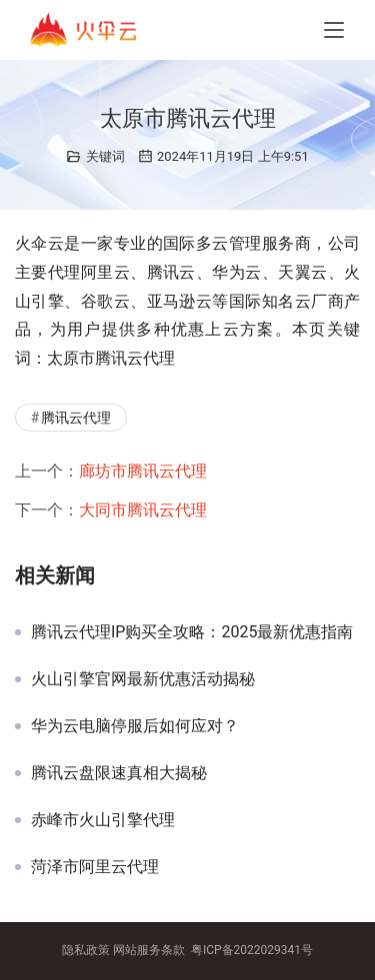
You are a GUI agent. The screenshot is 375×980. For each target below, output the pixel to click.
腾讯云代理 (76, 418)
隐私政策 (86, 950)
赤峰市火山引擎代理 (103, 820)
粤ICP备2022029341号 (252, 950)
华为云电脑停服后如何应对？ (135, 726)
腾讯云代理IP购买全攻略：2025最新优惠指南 (192, 632)
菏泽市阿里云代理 (95, 867)
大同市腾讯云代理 (143, 510)
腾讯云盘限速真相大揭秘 (119, 773)
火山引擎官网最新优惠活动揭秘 (143, 679)
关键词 (105, 156)
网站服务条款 (149, 950)
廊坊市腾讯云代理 (143, 471)
